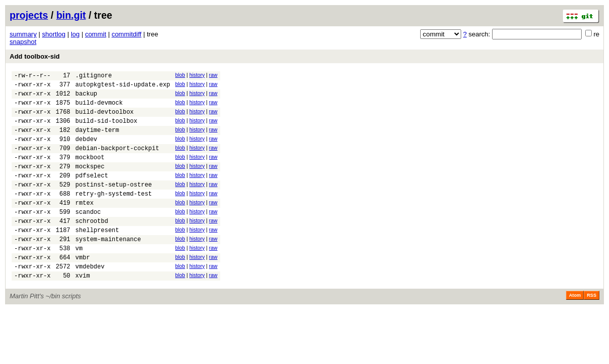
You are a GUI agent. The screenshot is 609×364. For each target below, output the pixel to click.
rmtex (85, 225)
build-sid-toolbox (106, 130)
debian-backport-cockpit (117, 162)
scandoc (88, 236)
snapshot (23, 42)
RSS (592, 330)
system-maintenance (108, 268)
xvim (83, 310)
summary (23, 34)
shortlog (54, 34)
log (75, 34)
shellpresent (97, 257)
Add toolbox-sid (35, 56)
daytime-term (97, 140)
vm (79, 278)
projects (29, 15)
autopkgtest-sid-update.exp (123, 87)
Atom (575, 330)
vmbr (83, 289)
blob (180, 75)
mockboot (90, 172)
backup (86, 98)
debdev (86, 151)
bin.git (71, 15)
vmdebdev (90, 300)
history (197, 75)
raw (213, 75)
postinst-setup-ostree (114, 204)
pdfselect (92, 193)
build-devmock (99, 108)
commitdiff (126, 34)
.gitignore (94, 77)
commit (96, 34)
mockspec (90, 183)
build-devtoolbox (105, 119)
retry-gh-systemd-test (114, 215)
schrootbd (92, 246)
